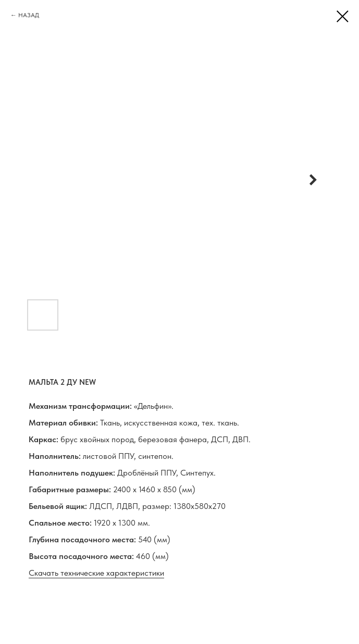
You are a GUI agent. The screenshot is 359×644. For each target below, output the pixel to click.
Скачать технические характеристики (96, 573)
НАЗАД (29, 15)
